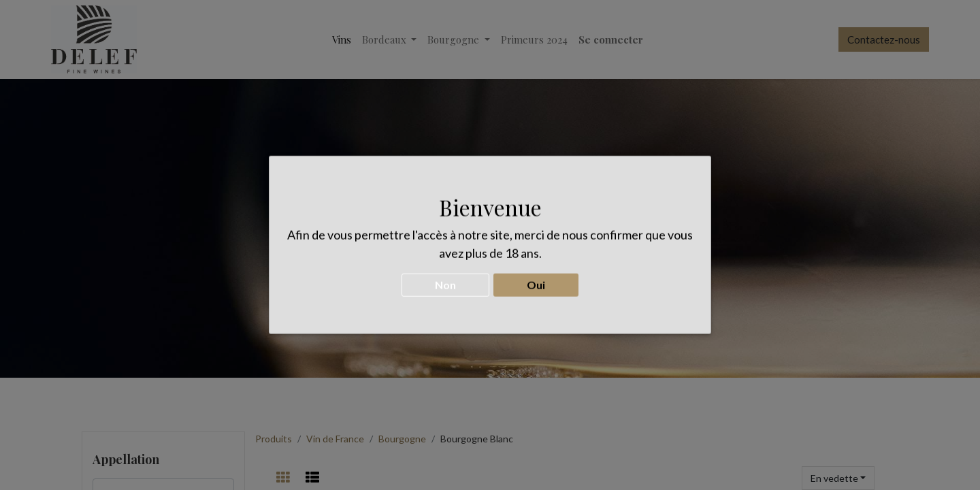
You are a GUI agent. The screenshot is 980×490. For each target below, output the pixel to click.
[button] (838, 478)
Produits (274, 439)
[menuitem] (342, 40)
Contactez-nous (884, 39)
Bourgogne (402, 439)
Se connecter (611, 39)
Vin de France (335, 439)
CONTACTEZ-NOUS (490, 266)
